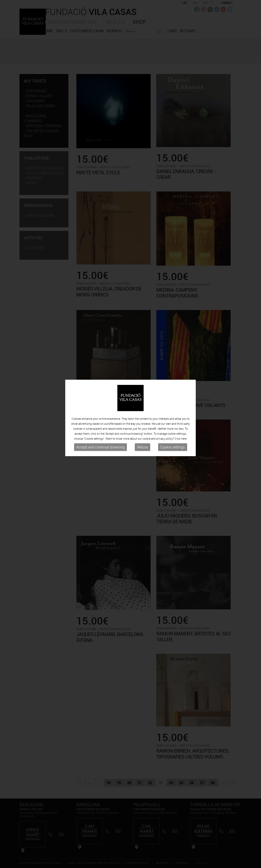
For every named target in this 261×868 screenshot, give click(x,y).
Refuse (143, 421)
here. (184, 412)
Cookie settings (173, 421)
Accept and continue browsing (100, 421)
